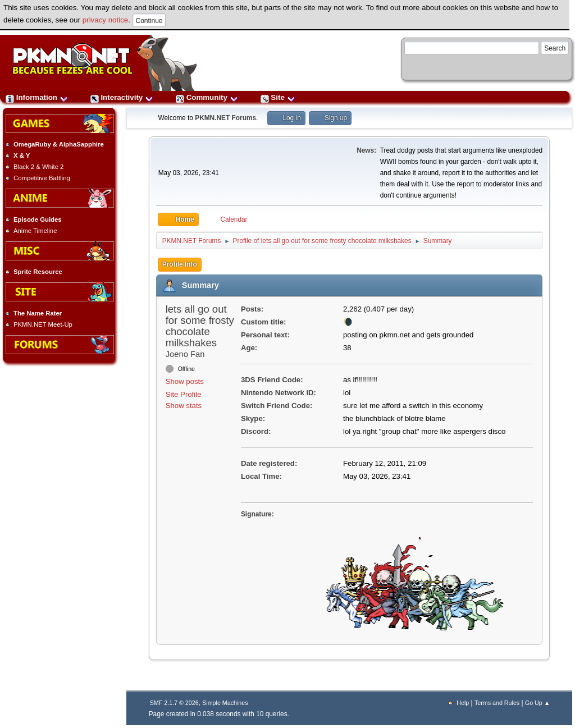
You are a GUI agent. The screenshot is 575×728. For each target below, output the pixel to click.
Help (463, 703)
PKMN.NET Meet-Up (43, 324)
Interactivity (122, 97)
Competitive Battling (42, 178)
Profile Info (180, 264)
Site (278, 97)
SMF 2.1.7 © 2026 (174, 703)
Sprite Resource (38, 272)
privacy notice (106, 20)
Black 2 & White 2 (38, 167)
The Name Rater (38, 313)
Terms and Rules (497, 703)
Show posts (185, 381)
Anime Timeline (35, 231)
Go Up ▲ (537, 703)
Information (37, 97)
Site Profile (184, 394)
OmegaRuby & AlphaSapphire (59, 144)
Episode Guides (38, 219)
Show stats (184, 406)
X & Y (22, 155)
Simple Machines (225, 703)
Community (207, 97)
